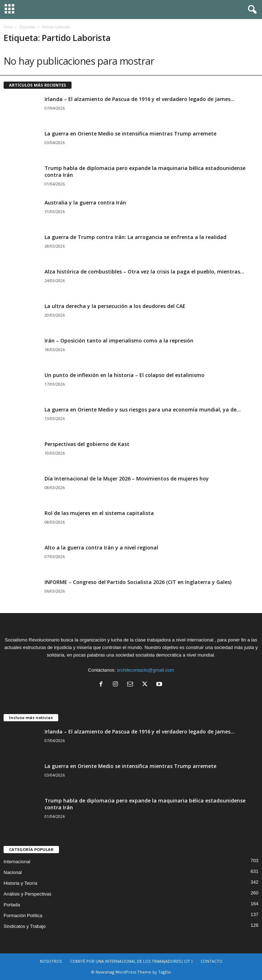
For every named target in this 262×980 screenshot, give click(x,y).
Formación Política (23, 915)
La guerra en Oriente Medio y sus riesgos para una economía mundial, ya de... (143, 410)
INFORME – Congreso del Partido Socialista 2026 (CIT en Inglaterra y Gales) (138, 582)
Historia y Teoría (20, 883)
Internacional (17, 862)
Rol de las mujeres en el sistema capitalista (99, 513)
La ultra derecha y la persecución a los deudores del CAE (115, 306)
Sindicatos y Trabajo (25, 926)
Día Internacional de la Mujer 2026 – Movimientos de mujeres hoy (127, 479)
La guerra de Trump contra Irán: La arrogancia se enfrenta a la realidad (135, 237)
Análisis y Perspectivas (27, 894)
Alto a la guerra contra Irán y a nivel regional (101, 547)
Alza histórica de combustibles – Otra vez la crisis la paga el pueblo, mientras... (144, 272)
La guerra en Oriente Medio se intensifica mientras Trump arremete (130, 134)
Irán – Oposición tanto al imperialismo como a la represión (119, 341)
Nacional (13, 872)
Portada (12, 905)
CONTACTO (212, 961)
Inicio (8, 27)
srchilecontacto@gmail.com (145, 670)
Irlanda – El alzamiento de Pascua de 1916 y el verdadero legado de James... (140, 99)
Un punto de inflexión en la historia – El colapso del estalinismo (125, 375)
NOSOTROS (51, 961)
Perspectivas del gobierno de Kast (87, 444)
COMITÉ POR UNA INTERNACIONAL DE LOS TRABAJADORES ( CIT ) (131, 961)
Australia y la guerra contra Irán (85, 203)
